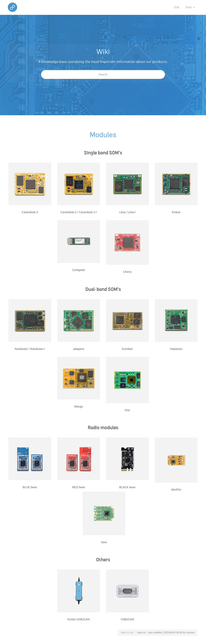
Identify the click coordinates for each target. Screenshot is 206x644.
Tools (190, 7)
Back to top (127, 633)
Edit (177, 7)
